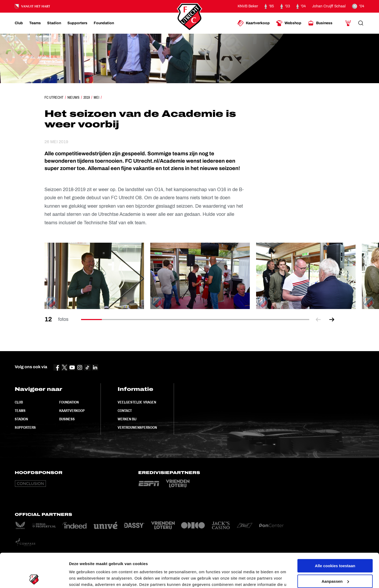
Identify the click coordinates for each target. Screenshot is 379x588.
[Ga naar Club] (19, 23)
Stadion (21, 419)
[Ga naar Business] (320, 23)
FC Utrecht (54, 97)
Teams (20, 411)
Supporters (25, 427)
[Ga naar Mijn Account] (348, 23)
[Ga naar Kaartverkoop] (254, 23)
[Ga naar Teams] (35, 23)
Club (19, 402)
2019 (87, 97)
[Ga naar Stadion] (54, 23)
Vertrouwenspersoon (137, 427)
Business (67, 419)
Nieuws (73, 97)
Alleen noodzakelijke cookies (335, 563)
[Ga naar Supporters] (77, 23)
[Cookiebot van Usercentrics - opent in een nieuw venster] (34, 578)
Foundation (69, 402)
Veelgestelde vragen (137, 402)
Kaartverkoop (72, 411)
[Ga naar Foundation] (104, 23)
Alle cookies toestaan (335, 532)
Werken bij (127, 419)
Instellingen (80, 578)
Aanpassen (335, 547)
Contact (125, 411)
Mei (96, 97)
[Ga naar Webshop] (289, 23)
